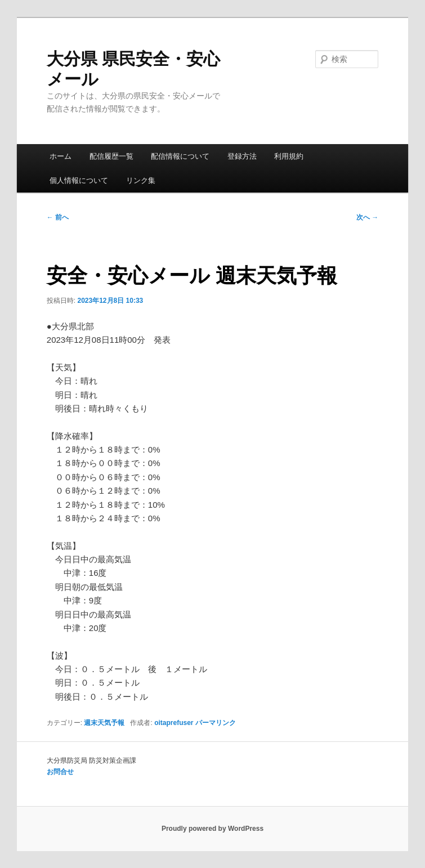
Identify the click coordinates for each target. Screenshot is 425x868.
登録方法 (242, 156)
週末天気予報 (104, 723)
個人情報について (79, 180)
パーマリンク (216, 723)
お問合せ (60, 772)
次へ (367, 217)
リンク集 (141, 180)
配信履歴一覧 (111, 156)
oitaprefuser (174, 723)
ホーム (61, 156)
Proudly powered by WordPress (212, 829)
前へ (58, 217)
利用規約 (289, 156)
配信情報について (180, 156)
